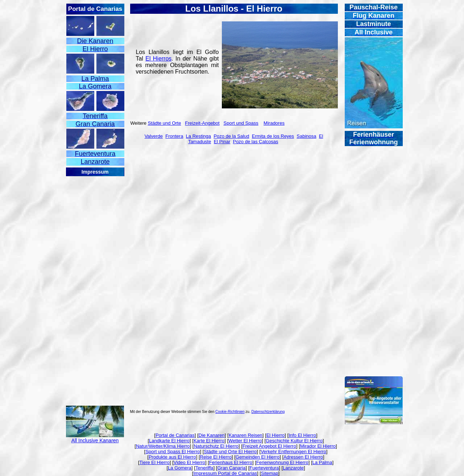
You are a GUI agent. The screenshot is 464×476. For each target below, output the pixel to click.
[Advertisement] (95, 286)
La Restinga (198, 136)
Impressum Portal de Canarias (225, 473)
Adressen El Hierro (303, 457)
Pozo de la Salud (231, 136)
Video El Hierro (189, 462)
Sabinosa (306, 136)
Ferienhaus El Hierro (231, 462)
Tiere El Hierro (155, 462)
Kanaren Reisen (246, 435)
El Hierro (276, 435)
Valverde (154, 136)
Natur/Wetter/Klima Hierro (163, 446)
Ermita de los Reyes (273, 136)
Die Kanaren (212, 435)
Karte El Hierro (209, 441)
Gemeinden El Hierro (258, 457)
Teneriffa (204, 468)
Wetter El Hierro (245, 441)
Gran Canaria (231, 468)
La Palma (322, 462)
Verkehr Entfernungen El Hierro (293, 452)
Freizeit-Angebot (202, 123)
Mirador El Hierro (318, 446)
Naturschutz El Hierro (216, 446)
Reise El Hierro (216, 457)
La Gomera (180, 468)
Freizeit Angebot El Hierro (269, 446)
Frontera (174, 136)
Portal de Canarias (175, 435)
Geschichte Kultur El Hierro (294, 441)
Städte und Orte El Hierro (230, 452)
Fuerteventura (264, 468)
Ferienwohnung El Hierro (282, 462)
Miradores (274, 123)
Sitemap (270, 473)
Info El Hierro (302, 435)
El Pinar (222, 142)
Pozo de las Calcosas (255, 142)
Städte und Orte (165, 123)
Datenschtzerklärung (268, 412)
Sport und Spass (241, 123)
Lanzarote (293, 468)
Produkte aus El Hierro (172, 457)
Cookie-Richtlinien (230, 412)
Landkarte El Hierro (169, 441)
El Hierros (158, 59)
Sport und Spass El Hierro (173, 452)
